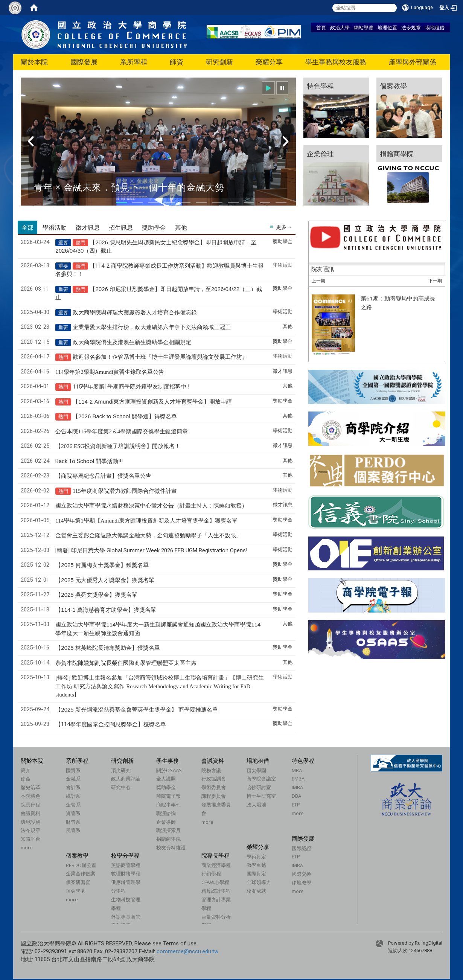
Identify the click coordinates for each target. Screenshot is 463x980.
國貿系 (73, 770)
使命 (26, 779)
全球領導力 (259, 882)
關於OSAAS (169, 770)
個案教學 (77, 855)
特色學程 (303, 761)
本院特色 (30, 796)
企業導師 (166, 822)
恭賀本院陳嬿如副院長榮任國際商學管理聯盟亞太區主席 (126, 663)
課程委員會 (214, 796)
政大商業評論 (126, 779)
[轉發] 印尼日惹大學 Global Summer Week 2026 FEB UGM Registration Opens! (151, 550)
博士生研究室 (261, 796)
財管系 (73, 822)
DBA (296, 796)
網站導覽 (364, 27)
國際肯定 (256, 873)
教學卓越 (256, 865)
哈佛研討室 (259, 787)
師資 (177, 62)
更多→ (284, 227)
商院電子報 (168, 796)
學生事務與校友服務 (336, 62)
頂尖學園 (256, 770)
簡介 (26, 770)
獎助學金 (166, 787)
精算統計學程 (216, 891)
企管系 (73, 805)
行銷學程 (211, 873)
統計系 (73, 796)
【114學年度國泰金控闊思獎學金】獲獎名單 (111, 724)
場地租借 (435, 27)
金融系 (73, 779)
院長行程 (30, 805)
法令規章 (411, 27)
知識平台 (30, 839)
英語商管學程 (126, 865)
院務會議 (211, 770)
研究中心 (121, 787)
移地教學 (302, 882)
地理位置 (387, 27)
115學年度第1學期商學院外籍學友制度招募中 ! (131, 387)
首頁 (321, 27)
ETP (296, 805)
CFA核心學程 (215, 882)
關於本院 (34, 62)
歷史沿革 (30, 787)
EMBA (298, 779)
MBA (297, 770)
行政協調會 (214, 779)
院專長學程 (216, 855)
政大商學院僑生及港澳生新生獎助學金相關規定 (132, 342)
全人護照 (166, 779)
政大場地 (256, 805)
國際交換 (302, 874)
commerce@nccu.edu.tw (187, 951)
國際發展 (84, 62)
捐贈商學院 (168, 839)
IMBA (297, 787)
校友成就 (256, 891)
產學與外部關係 (413, 62)
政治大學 (340, 27)
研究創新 (219, 62)
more (27, 847)
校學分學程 (125, 855)
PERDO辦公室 (81, 865)
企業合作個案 (81, 873)
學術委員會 (214, 787)
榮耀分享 (269, 62)
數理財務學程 (126, 873)
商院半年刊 (168, 805)
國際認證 (302, 848)
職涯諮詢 (166, 813)
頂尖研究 (121, 770)
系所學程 (134, 62)
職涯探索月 (168, 830)
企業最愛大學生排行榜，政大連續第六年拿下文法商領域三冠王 (152, 327)
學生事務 (168, 761)
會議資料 (30, 813)
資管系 (73, 813)
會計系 (73, 787)
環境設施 (30, 822)
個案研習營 (78, 882)
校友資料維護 (171, 847)
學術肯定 (256, 857)
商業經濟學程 (216, 865)
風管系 (73, 830)
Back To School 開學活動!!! (89, 461)
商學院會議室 (261, 779)
